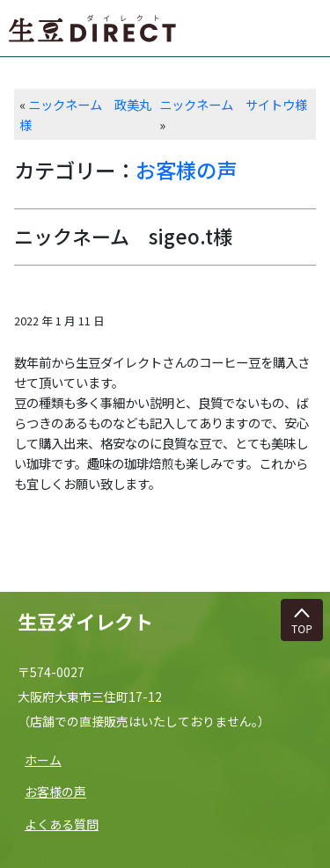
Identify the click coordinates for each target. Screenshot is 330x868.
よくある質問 (62, 824)
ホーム (43, 760)
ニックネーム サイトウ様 (233, 104)
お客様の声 (186, 170)
